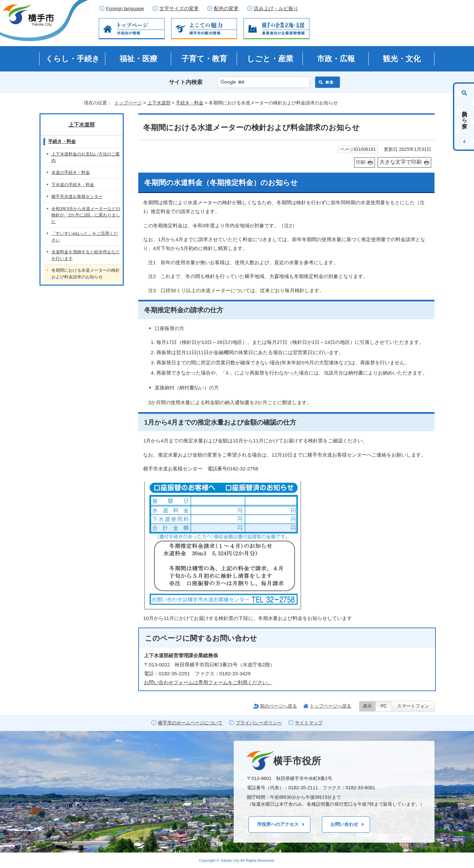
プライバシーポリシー (259, 723)
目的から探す (465, 117)
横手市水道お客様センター (77, 196)
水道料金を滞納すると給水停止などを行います (86, 255)
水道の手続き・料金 (71, 172)
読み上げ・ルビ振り (276, 9)
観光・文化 (402, 59)
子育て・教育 (204, 59)
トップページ (128, 103)
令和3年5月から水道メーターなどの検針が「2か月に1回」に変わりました (86, 215)
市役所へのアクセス (278, 824)
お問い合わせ (344, 824)
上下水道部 (159, 103)
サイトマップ (309, 723)
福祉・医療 (138, 59)
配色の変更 (226, 9)
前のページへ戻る (278, 706)
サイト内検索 (186, 82)
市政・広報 (336, 59)
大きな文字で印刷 (401, 162)
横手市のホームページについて (190, 723)
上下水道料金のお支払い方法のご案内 (86, 157)
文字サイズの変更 (179, 9)
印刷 (361, 162)
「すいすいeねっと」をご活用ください (85, 237)
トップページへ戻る (330, 706)
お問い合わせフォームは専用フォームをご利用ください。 (208, 682)
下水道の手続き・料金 (73, 185)
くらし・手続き (73, 59)
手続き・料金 (190, 103)
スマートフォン (413, 706)
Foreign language (125, 9)
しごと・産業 (270, 59)
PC (384, 706)
